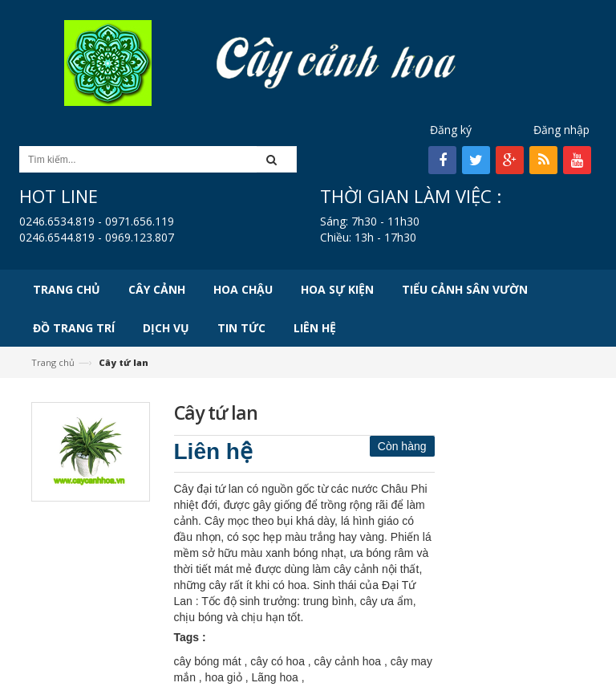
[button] (277, 159)
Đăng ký (451, 130)
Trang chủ (53, 362)
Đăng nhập (561, 130)
